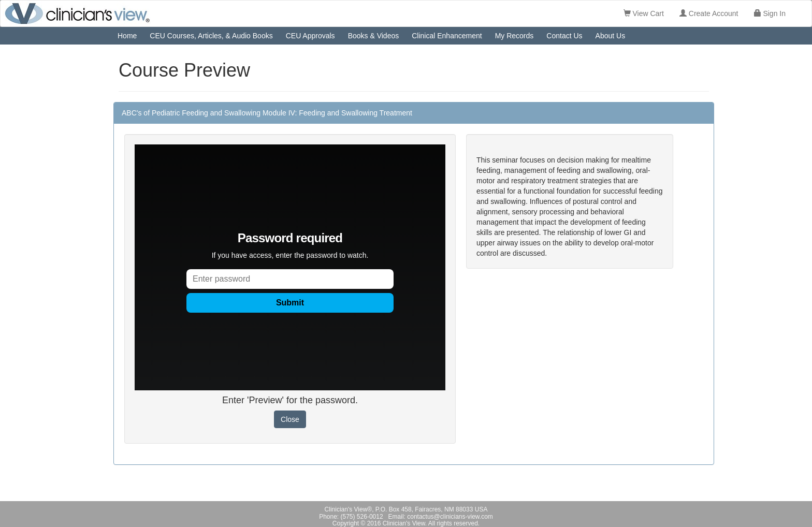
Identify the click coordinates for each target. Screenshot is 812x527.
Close (290, 419)
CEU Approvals (310, 36)
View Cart (644, 13)
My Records (514, 36)
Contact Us (564, 36)
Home (127, 36)
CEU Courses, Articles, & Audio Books (211, 36)
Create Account (709, 13)
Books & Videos (374, 36)
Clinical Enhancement (447, 36)
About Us (611, 36)
